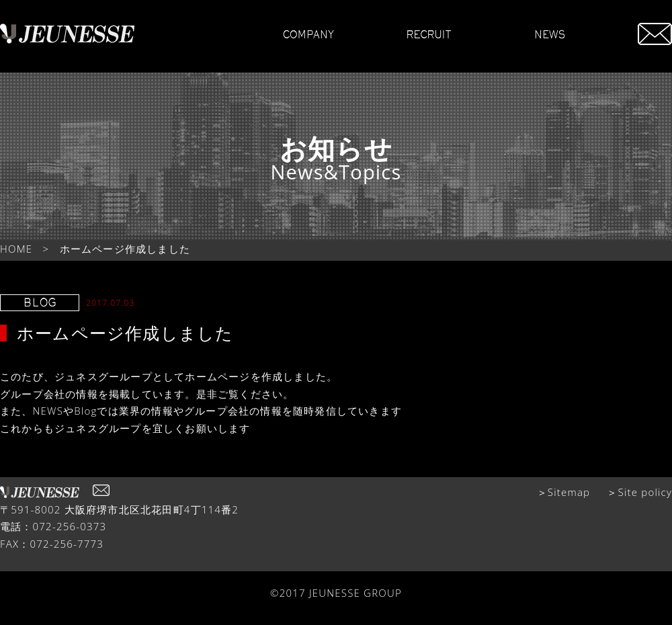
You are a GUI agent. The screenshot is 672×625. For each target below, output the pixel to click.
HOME (16, 249)
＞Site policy (639, 492)
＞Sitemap (564, 492)
